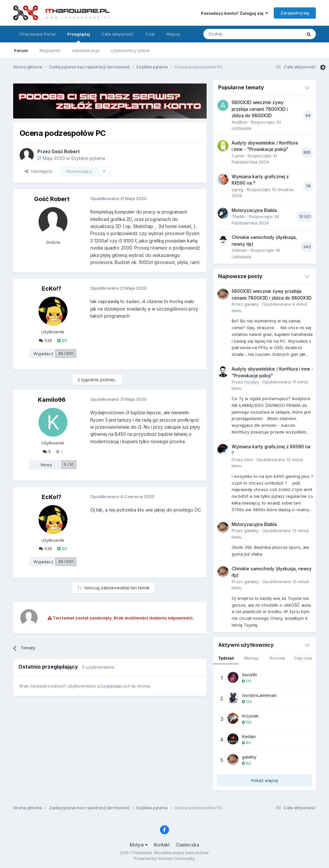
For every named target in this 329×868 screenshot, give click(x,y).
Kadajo (249, 736)
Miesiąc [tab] (252, 658)
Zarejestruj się (295, 13)
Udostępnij (38, 171)
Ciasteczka (187, 845)
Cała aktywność (118, 34)
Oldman (239, 250)
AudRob (240, 122)
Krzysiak (250, 716)
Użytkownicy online (130, 50)
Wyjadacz (43, 354)
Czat (150, 34)
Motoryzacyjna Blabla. (255, 210)
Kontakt (162, 845)
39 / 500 (66, 353)
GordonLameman (259, 695)
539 (45, 340)
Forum (21, 50)
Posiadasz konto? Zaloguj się (234, 13)
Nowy (46, 465)
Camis (238, 156)
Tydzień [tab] (226, 658)
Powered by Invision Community (164, 859)
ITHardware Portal (37, 34)
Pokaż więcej (265, 780)
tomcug (92, 588)
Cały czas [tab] (303, 658)
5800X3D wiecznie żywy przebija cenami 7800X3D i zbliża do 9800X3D (260, 109)
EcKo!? (52, 289)
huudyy (252, 382)
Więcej (173, 34)
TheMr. (239, 216)
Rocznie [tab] (277, 658)
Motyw (139, 845)
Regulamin (50, 50)
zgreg (237, 189)
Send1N (249, 675)
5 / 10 (69, 465)
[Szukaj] (237, 34)
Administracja (86, 50)
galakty (251, 304)
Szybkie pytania (88, 158)
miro (249, 460)
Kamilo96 (52, 400)
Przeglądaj (79, 37)
